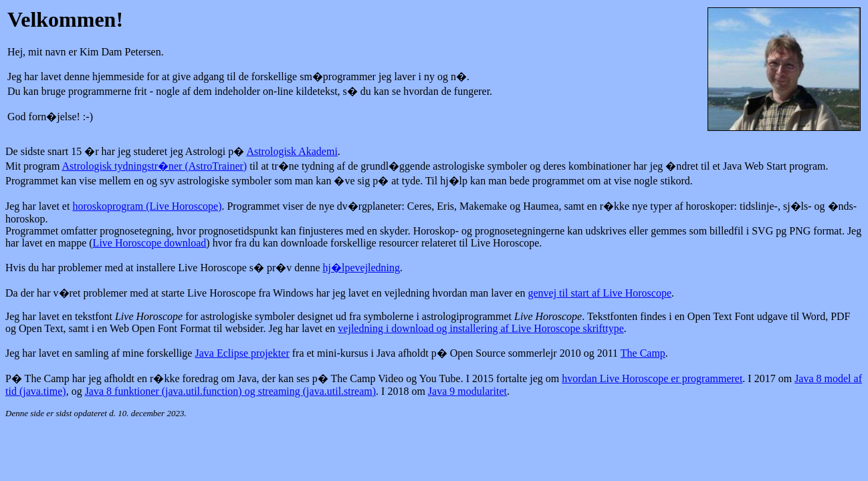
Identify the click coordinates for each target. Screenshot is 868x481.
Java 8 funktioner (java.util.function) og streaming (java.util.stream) (230, 391)
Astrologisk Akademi (292, 151)
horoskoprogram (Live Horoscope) (147, 206)
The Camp (643, 353)
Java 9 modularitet (467, 391)
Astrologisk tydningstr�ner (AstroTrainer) (154, 166)
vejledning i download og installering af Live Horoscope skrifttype (480, 328)
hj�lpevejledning (362, 268)
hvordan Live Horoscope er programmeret (652, 378)
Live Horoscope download (150, 243)
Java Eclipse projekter (242, 353)
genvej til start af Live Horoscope (600, 293)
